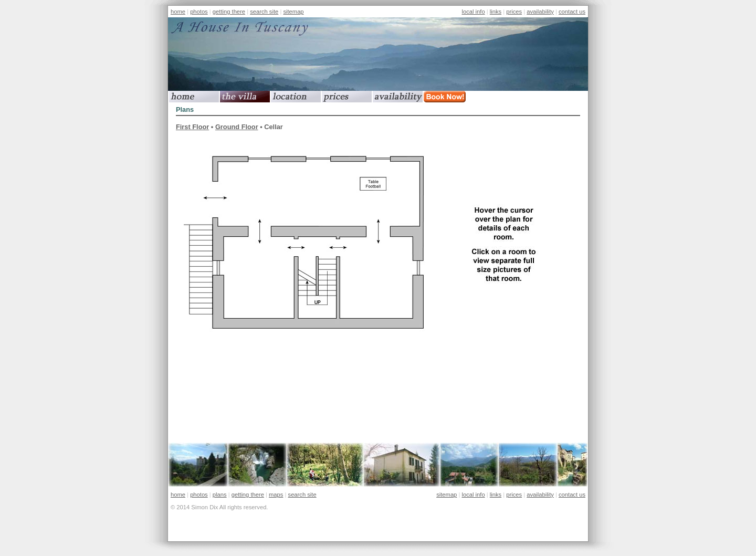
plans (220, 495)
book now (449, 97)
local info (473, 12)
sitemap (293, 12)
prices (514, 12)
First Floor (192, 127)
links (496, 12)
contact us (572, 12)
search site (264, 12)
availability (540, 12)
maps (276, 495)
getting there (229, 12)
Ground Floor (237, 127)
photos (199, 12)
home (178, 12)
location (296, 97)
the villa (245, 97)
